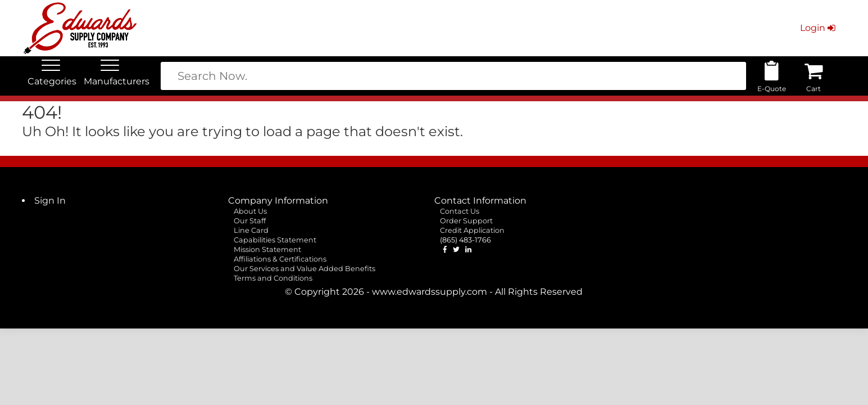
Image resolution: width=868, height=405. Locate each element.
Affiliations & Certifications (280, 259)
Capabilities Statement (275, 240)
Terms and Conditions (273, 278)
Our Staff (250, 221)
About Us (250, 211)
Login (819, 28)
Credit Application (472, 230)
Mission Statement (267, 249)
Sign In (50, 201)
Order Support (466, 221)
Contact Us (460, 211)
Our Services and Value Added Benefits (305, 269)
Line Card (251, 230)
